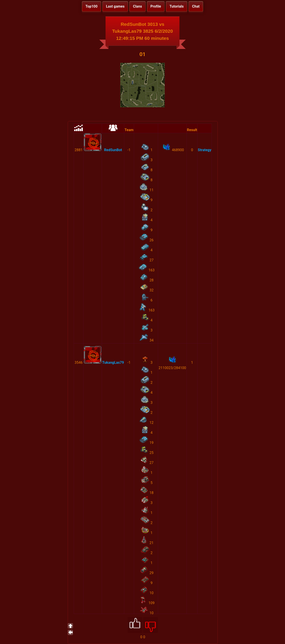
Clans (137, 6)
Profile (156, 6)
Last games (115, 6)
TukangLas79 (113, 363)
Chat (196, 6)
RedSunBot (113, 150)
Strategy (205, 150)
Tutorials (177, 6)
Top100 (92, 6)
